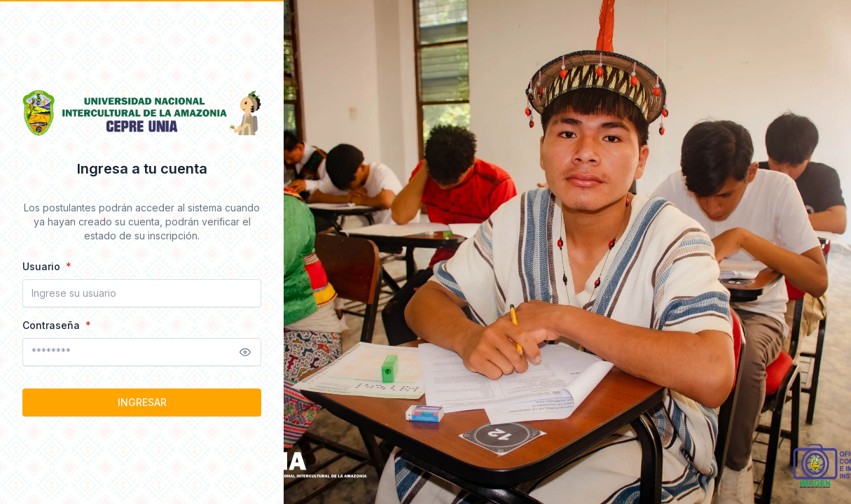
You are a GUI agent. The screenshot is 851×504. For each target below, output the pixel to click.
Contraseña (53, 325)
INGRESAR (142, 402)
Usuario (43, 266)
